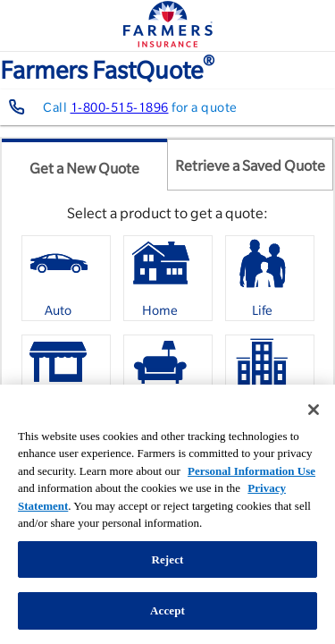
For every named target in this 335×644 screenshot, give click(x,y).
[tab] (84, 165)
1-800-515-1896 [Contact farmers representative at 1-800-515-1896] (120, 107)
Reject (167, 559)
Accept (167, 610)
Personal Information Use (251, 471)
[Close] (314, 410)
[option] (66, 278)
